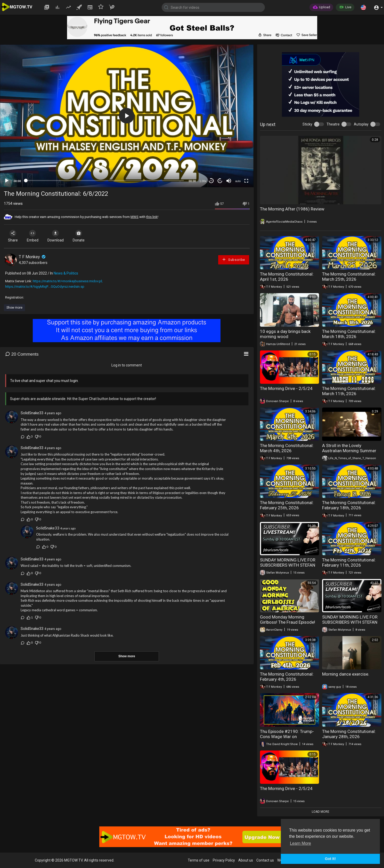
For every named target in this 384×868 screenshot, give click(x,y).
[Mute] (229, 181)
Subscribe (233, 259)
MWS (134, 217)
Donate (82, 236)
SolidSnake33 (32, 413)
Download (58, 236)
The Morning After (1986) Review (292, 209)
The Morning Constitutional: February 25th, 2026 (287, 505)
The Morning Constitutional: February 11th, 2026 (349, 562)
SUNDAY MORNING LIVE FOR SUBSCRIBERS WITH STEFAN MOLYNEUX (288, 565)
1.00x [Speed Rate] (203, 181)
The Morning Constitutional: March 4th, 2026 (287, 448)
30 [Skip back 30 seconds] (211, 181)
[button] (363, 7)
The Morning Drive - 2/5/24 (286, 388)
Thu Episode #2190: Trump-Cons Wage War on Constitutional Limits (287, 737)
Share (13, 236)
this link (152, 217)
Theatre (333, 124)
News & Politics (66, 273)
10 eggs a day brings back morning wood (285, 334)
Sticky (307, 124)
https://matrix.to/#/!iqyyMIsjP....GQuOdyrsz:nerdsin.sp (45, 287)
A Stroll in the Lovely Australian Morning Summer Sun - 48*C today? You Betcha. (352, 451)
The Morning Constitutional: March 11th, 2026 (349, 391)
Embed (34, 236)
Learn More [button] (300, 843)
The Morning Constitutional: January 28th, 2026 (349, 734)
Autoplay (361, 124)
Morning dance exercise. (346, 674)
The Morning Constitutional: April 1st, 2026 (287, 277)
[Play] (7, 181)
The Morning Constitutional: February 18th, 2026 (349, 505)
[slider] (105, 181)
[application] (127, 116)
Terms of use (199, 860)
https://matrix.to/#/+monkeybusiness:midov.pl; (68, 281)
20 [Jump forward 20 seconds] (220, 181)
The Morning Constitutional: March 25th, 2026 (349, 277)
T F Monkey (33, 257)
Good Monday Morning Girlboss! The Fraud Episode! (288, 620)
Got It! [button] (330, 859)
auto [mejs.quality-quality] (238, 181)
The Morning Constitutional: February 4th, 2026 (287, 677)
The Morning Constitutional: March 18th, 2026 (349, 334)
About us (246, 860)
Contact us (265, 860)
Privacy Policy (224, 860)
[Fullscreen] (246, 181)
